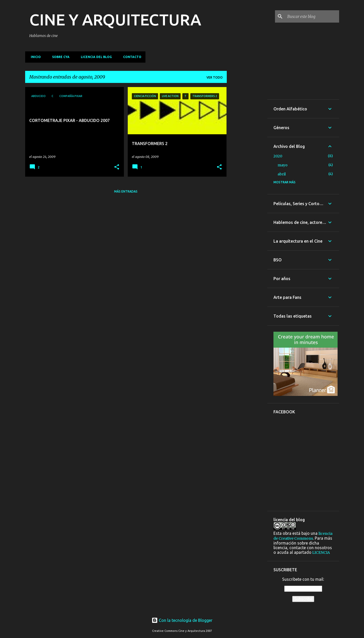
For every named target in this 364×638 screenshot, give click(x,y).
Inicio (34, 57)
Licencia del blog (95, 57)
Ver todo (215, 77)
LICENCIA (321, 553)
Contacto (131, 57)
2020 (278, 156)
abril (282, 174)
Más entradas (126, 191)
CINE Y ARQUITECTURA (115, 20)
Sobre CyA (59, 57)
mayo (283, 165)
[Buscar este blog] (312, 16)
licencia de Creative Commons (303, 536)
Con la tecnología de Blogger (182, 620)
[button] (117, 167)
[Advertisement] (247, 164)
